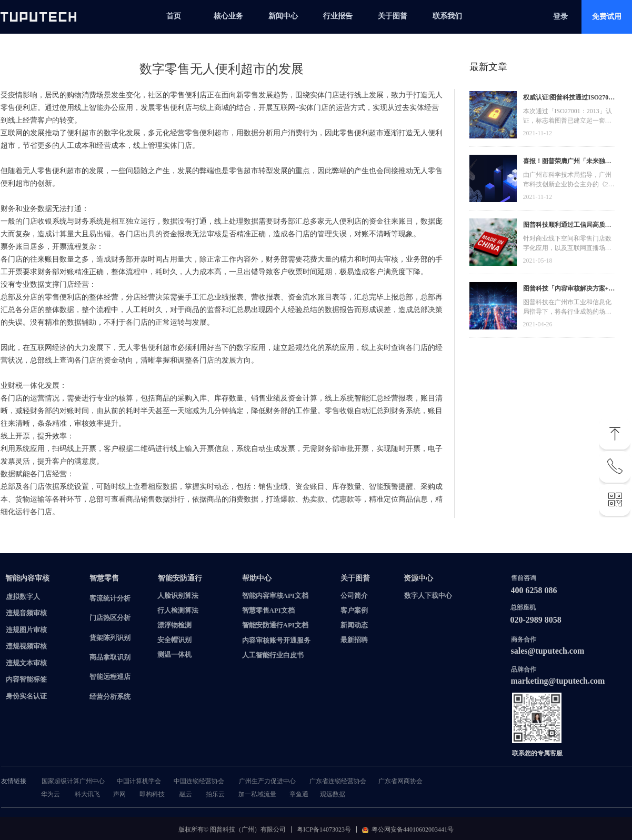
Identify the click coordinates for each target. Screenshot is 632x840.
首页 (174, 16)
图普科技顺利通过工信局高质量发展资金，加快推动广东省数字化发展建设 (567, 226)
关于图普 (393, 16)
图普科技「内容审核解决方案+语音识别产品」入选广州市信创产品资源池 (569, 290)
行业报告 (338, 16)
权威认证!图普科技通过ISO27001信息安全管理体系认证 (569, 99)
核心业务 (228, 16)
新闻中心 (283, 16)
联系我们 (447, 16)
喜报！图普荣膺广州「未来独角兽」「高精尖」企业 (567, 162)
